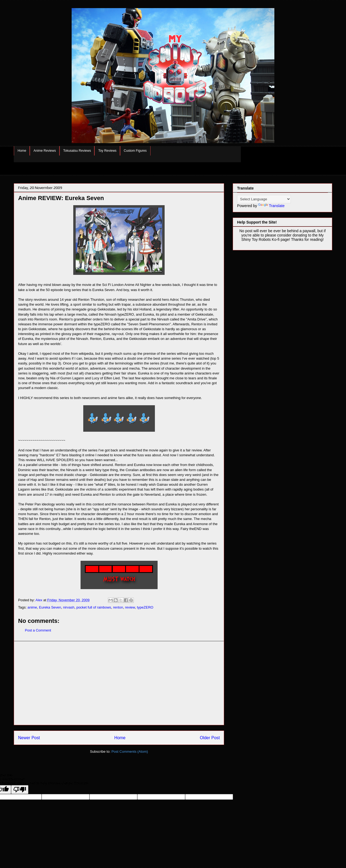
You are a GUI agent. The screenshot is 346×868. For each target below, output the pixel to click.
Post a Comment (38, 630)
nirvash (69, 607)
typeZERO (145, 607)
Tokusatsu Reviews (77, 151)
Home (22, 151)
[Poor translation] (20, 790)
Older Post (210, 738)
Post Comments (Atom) (130, 752)
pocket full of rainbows (94, 607)
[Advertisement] (119, 683)
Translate (271, 206)
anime (32, 607)
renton (118, 607)
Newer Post (29, 738)
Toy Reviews (107, 151)
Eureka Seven (50, 607)
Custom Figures (135, 151)
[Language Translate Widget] (264, 199)
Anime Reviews (45, 151)
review (130, 607)
